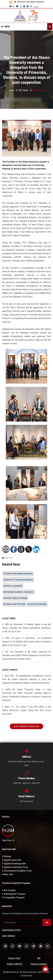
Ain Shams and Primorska (14, 604)
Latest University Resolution (26, 726)
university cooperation (13, 586)
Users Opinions (8, 936)
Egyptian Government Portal (15, 867)
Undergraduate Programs (14, 894)
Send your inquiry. (27, 801)
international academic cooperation (19, 592)
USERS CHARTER (14, 964)
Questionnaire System (11, 930)
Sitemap (6, 856)
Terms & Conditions (39, 964)
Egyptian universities (12, 860)
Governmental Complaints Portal (17, 871)
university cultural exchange (15, 598)
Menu (6, 27)
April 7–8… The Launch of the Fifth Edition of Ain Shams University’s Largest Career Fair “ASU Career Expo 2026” (26, 710)
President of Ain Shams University (18, 574)
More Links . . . (9, 874)
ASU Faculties (9, 890)
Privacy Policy (14, 958)
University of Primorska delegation (18, 580)
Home (11, 90)
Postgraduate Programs (13, 898)
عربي (37, 6)
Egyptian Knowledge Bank (14, 864)
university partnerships (37, 604)
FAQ (39, 958)
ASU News (23, 90)
